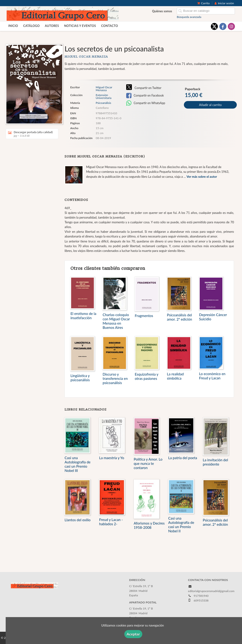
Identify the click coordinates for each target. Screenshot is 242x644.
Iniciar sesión (224, 3)
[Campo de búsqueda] (206, 11)
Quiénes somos (162, 11)
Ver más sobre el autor (202, 177)
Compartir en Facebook (145, 96)
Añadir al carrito (210, 105)
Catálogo (31, 26)
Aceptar (133, 634)
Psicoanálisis (103, 103)
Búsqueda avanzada (189, 17)
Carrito (204, 3)
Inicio (13, 26)
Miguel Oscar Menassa (86, 57)
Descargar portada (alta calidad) (30, 134)
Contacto (110, 26)
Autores (52, 26)
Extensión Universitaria (104, 97)
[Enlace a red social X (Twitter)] (214, 26)
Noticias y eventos (80, 26)
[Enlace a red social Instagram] (231, 26)
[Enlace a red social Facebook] (223, 26)
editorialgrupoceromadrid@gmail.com (211, 591)
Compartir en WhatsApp (146, 103)
